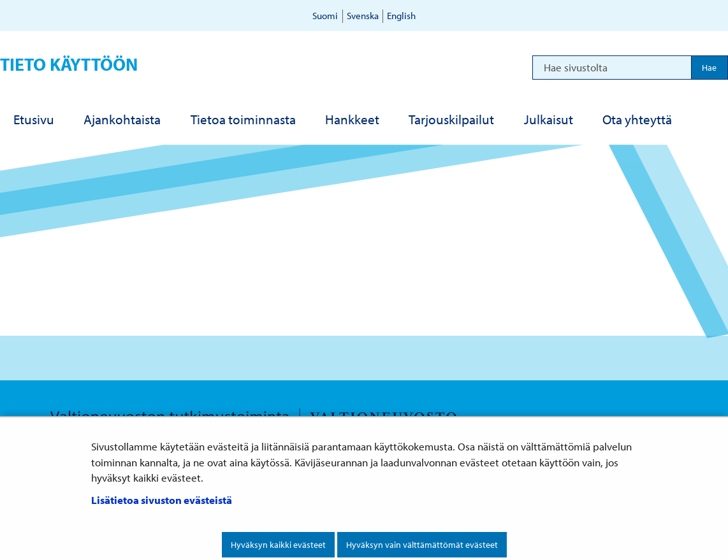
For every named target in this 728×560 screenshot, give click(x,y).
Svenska (363, 16)
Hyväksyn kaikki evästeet (278, 545)
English (401, 16)
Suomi (325, 16)
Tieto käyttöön (69, 64)
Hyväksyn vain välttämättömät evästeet (422, 545)
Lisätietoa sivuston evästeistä (162, 500)
